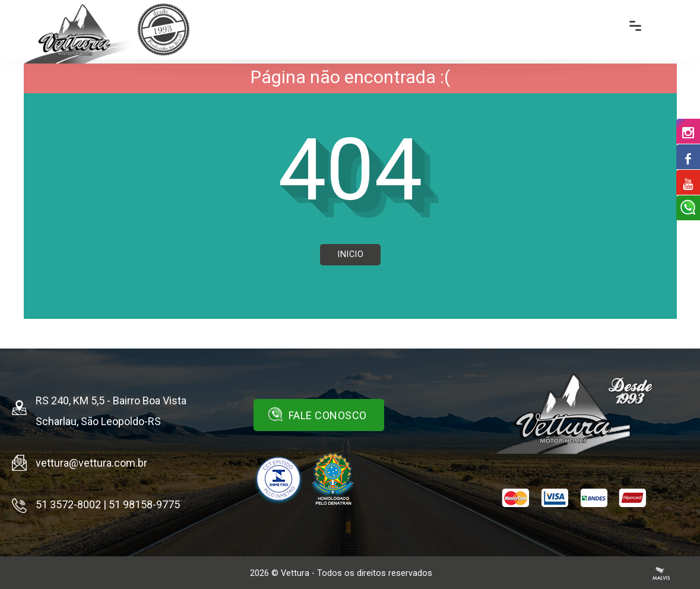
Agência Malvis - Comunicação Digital (661, 574)
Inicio (350, 254)
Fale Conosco (317, 414)
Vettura (295, 573)
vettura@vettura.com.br (91, 463)
